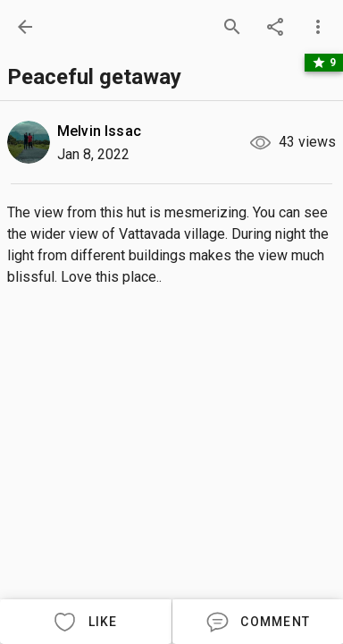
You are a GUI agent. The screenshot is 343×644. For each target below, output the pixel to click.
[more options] (318, 27)
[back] (25, 27)
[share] (275, 27)
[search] (232, 27)
